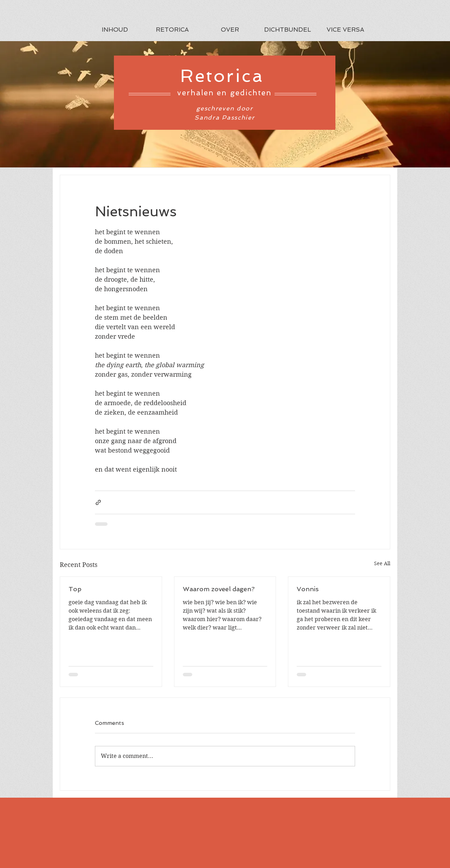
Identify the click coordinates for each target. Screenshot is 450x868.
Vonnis (308, 589)
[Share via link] (98, 502)
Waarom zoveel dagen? (219, 589)
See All (382, 563)
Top (75, 589)
